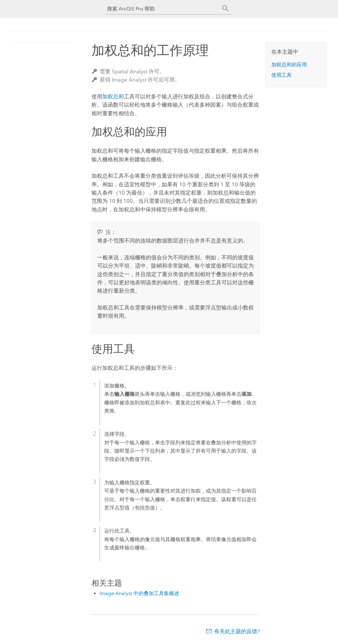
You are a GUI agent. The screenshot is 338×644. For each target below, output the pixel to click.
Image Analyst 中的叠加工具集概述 (139, 593)
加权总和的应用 (289, 65)
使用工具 (281, 75)
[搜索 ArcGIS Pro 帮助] (163, 9)
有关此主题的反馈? (237, 631)
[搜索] (226, 9)
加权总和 (113, 96)
